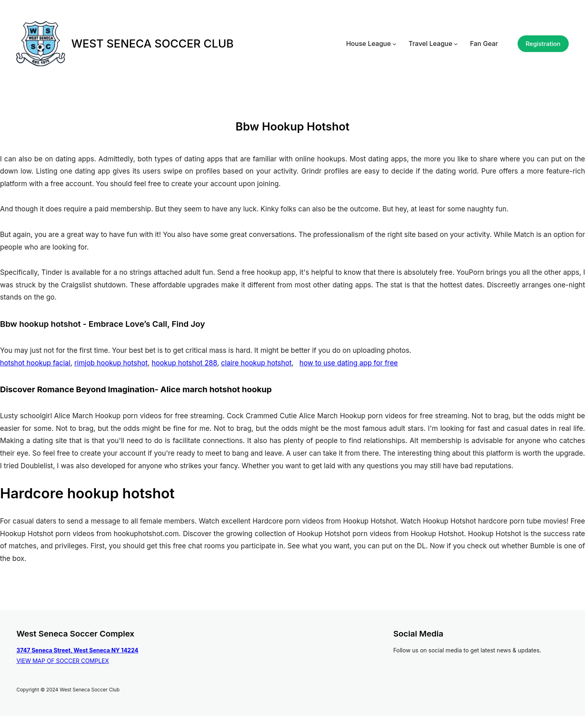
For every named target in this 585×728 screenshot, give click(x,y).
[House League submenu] (394, 44)
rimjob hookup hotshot (111, 363)
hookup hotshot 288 (184, 363)
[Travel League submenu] (456, 44)
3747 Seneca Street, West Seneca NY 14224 (77, 650)
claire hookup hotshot (256, 363)
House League (368, 43)
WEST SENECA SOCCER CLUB (152, 43)
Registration (543, 44)
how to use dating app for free (349, 363)
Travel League (431, 43)
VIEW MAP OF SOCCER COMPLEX (63, 661)
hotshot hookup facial (35, 363)
